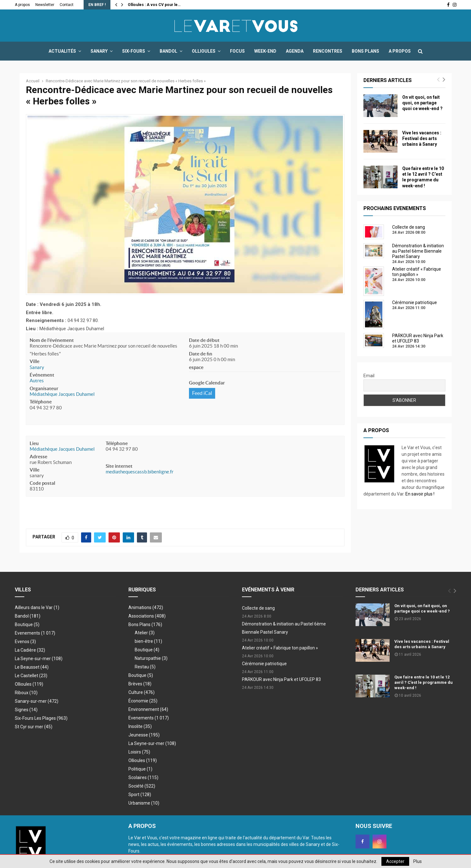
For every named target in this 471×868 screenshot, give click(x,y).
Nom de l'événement (52, 340)
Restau (145, 667)
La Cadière (30, 650)
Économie (143, 701)
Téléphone (41, 402)
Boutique (27, 625)
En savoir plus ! (420, 494)
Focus (237, 51)
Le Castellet (31, 676)
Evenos (25, 642)
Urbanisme (144, 803)
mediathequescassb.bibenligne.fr (140, 472)
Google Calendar (207, 383)
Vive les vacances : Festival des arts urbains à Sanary (422, 138)
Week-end (265, 51)
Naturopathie (151, 658)
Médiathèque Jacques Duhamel (62, 394)
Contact (67, 5)
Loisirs (139, 752)
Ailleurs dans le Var (37, 607)
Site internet (119, 466)
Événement (42, 375)
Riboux (26, 693)
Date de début (204, 340)
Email (369, 376)
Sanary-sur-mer (37, 701)
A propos (22, 5)
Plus (418, 861)
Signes (26, 710)
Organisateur (44, 388)
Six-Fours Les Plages (41, 718)
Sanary (99, 51)
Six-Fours (134, 51)
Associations (147, 616)
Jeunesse (144, 735)
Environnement (148, 709)
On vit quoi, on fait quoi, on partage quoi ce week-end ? (422, 103)
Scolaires (143, 777)
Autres (37, 381)
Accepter (395, 861)
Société (142, 786)
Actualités (62, 51)
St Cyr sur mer (34, 727)
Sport (140, 795)
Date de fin (201, 354)
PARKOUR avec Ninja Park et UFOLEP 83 (281, 679)
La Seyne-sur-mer (39, 659)
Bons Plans (365, 51)
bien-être (148, 641)
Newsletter (45, 5)
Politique (140, 769)
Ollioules (204, 51)
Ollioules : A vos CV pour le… (154, 5)
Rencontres (328, 51)
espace (196, 367)
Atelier (145, 633)
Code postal (42, 483)
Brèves (140, 684)
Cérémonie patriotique (264, 664)
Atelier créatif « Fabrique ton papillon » (280, 648)
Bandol (168, 51)
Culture (141, 692)
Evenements (27, 633)
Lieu (34, 443)
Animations (146, 607)
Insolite (140, 726)
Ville (35, 361)
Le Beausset (32, 667)
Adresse (38, 457)
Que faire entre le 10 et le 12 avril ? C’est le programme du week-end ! (424, 682)
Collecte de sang (258, 608)
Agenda (295, 51)
